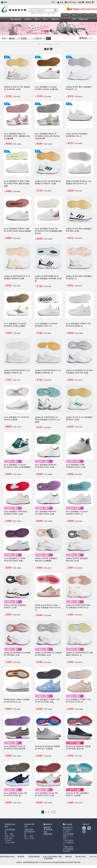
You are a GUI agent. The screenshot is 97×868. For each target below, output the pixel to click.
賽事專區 (21, 857)
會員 (60, 2)
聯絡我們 (47, 827)
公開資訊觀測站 (34, 857)
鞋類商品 (50, 44)
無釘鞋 (57, 44)
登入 (54, 2)
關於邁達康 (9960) (7, 857)
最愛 (81, 2)
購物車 (90, 2)
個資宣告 (69, 857)
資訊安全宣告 (81, 857)
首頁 (4, 2)
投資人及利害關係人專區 (53, 857)
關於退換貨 (48, 834)
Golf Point (72, 2)
